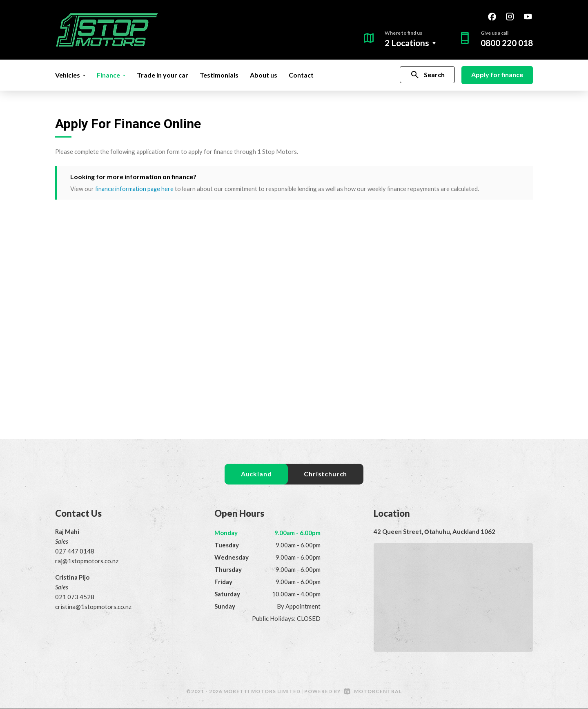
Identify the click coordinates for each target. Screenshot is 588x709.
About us (264, 75)
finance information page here (135, 189)
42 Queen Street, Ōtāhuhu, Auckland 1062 (434, 532)
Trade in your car (163, 75)
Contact (301, 75)
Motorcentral (373, 692)
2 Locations (407, 43)
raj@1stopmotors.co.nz (87, 561)
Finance (111, 75)
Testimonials (219, 75)
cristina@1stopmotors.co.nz (93, 607)
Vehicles (70, 75)
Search (427, 75)
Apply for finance (497, 74)
